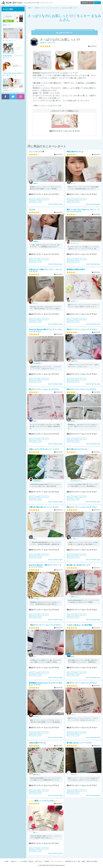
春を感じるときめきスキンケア (78, 565)
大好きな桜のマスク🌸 (37, 743)
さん (36, 183)
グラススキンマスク (36, 202)
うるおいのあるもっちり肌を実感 (79, 625)
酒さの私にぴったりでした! (77, 449)
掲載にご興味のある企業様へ (90, 861)
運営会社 (31, 861)
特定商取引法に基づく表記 (73, 861)
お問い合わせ (39, 861)
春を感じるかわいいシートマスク (79, 743)
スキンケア (33, 199)
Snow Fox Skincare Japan (55, 204)
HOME (7, 861)
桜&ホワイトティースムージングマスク (81, 389)
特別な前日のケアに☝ (75, 152)
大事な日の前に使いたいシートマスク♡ (44, 507)
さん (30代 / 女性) (48, 43)
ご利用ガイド (14, 861)
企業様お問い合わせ (87, 3)
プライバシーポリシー (57, 861)
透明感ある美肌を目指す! (76, 269)
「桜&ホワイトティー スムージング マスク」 (46, 625)
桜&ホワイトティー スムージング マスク (82, 329)
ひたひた (32, 210)
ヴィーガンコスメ (44, 199)
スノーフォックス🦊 (37, 152)
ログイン (97, 3)
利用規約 (47, 861)
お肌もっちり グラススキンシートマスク (44, 449)
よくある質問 (23, 861)
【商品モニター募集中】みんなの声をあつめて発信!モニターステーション (12, 3)
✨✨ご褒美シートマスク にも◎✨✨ (43, 801)
